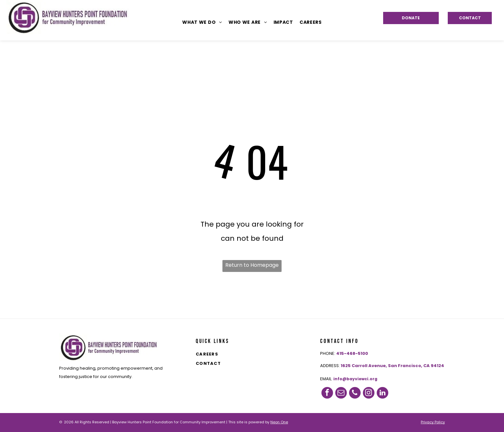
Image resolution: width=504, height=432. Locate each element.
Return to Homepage (252, 265)
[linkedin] (382, 393)
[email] (341, 393)
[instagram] (369, 393)
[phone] (355, 393)
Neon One (279, 422)
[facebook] (327, 393)
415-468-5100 (352, 353)
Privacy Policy (433, 422)
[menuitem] (202, 22)
